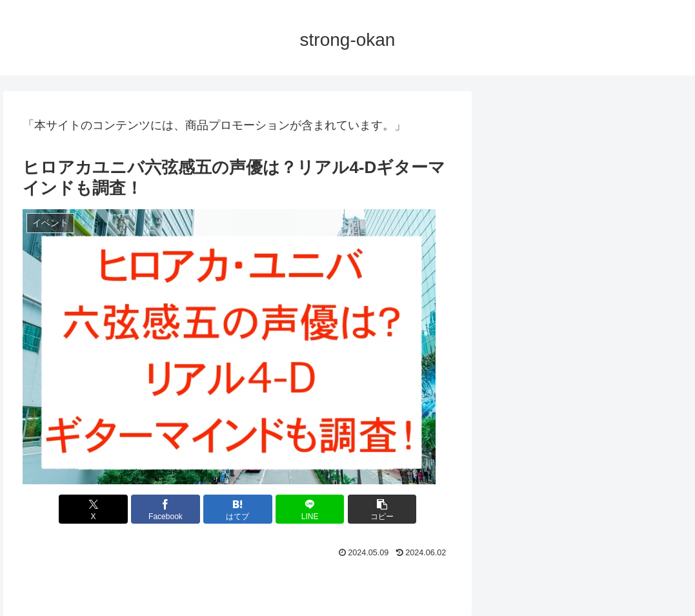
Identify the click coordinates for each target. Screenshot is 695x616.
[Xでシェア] (93, 509)
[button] (382, 509)
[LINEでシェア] (310, 509)
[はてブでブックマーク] (238, 509)
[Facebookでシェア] (166, 509)
